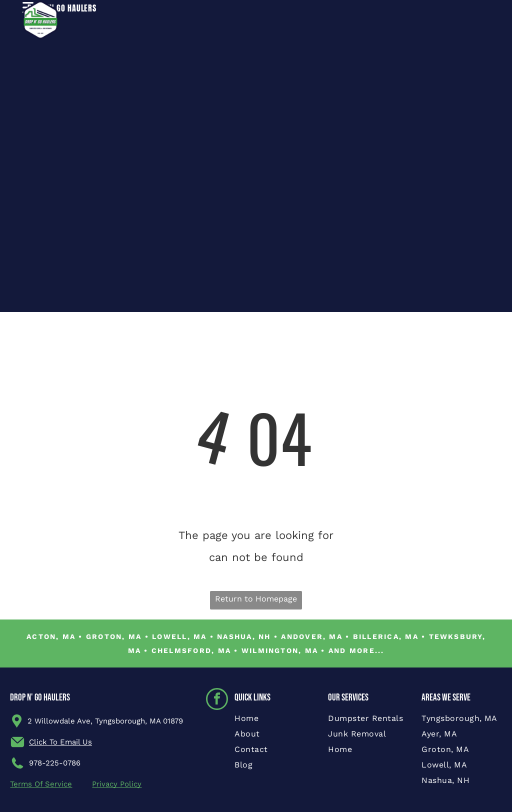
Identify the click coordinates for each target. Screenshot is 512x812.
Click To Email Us (60, 742)
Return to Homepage (256, 599)
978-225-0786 (55, 763)
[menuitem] (274, 721)
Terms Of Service (41, 784)
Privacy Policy (117, 784)
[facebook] (217, 700)
